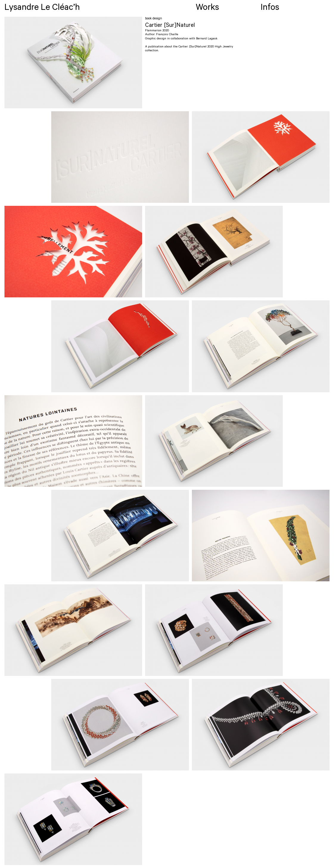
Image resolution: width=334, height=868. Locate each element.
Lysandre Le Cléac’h (42, 9)
